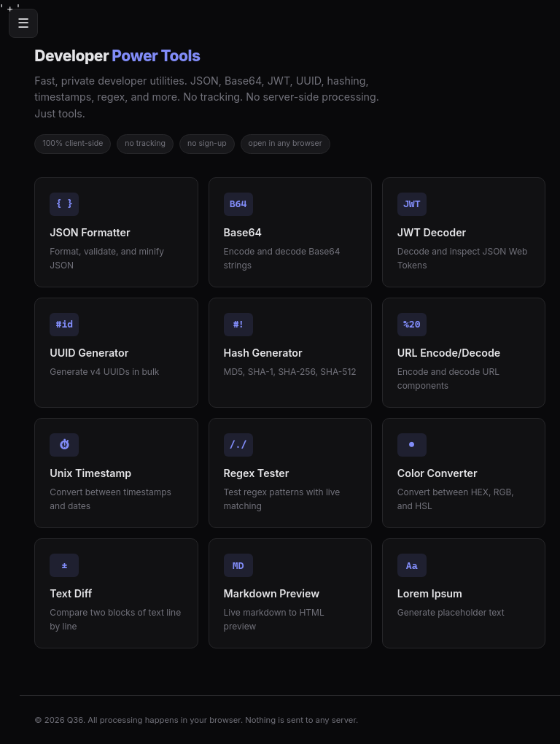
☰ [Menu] (23, 23)
